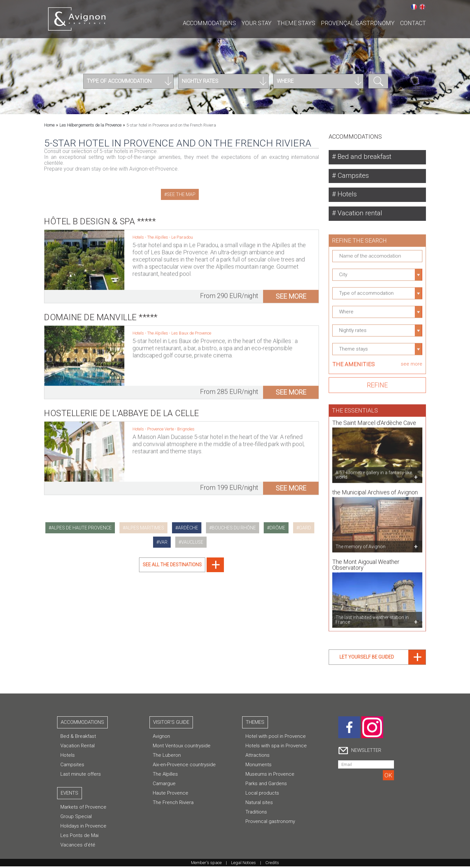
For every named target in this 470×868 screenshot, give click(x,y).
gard (305, 528)
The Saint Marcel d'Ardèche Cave (374, 421)
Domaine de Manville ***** (101, 314)
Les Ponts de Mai (79, 837)
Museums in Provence (270, 776)
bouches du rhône (234, 528)
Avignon (161, 738)
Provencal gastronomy (270, 823)
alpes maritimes (145, 528)
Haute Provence (171, 795)
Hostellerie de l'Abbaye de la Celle (122, 410)
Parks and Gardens (266, 785)
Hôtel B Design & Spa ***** (100, 218)
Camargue (164, 785)
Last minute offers (81, 776)
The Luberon (167, 757)
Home (49, 125)
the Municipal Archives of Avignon (375, 490)
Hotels (347, 195)
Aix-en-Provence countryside (184, 766)
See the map (181, 194)
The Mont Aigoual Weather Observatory (366, 563)
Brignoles (186, 426)
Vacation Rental (78, 747)
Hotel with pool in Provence (276, 738)
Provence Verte (161, 426)
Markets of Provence (83, 809)
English (422, 7)
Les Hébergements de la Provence (90, 125)
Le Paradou (182, 234)
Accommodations (209, 23)
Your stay (257, 23)
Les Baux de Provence (191, 330)
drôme (277, 528)
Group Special (76, 818)
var (163, 542)
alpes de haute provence (81, 528)
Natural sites (259, 804)
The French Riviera (173, 804)
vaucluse (192, 542)
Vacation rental (361, 214)
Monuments (258, 766)
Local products (262, 795)
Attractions (258, 757)
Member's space (206, 864)
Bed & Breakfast (78, 738)
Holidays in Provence (83, 828)
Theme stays (296, 23)
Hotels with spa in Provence (276, 747)
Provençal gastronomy (358, 23)
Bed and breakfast (365, 157)
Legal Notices (243, 864)
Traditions (256, 814)
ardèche (188, 528)
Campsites (354, 176)
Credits (272, 864)
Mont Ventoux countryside (182, 747)
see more (291, 293)
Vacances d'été (78, 846)
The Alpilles (158, 234)
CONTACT (413, 23)
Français (414, 7)
